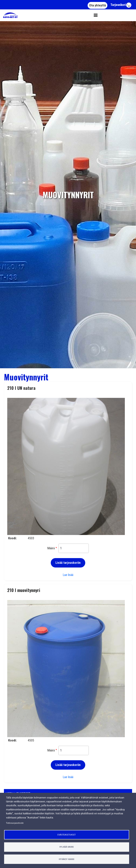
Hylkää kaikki (67, 847)
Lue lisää (68, 575)
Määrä (51, 548)
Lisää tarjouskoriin (68, 563)
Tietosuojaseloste (15, 823)
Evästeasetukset (67, 835)
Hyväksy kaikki (67, 859)
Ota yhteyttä (97, 5)
